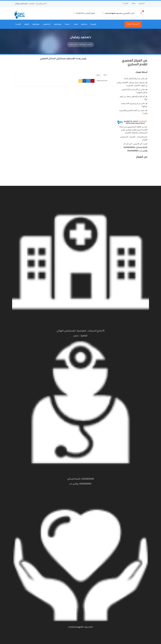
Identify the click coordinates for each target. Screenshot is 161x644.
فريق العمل (58, 24)
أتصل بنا (126, 4)
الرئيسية (142, 4)
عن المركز (84, 24)
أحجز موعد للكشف (133, 24)
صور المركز (36, 24)
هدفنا (134, 4)
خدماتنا (67, 24)
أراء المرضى (47, 24)
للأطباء (27, 24)
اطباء (98, 73)
